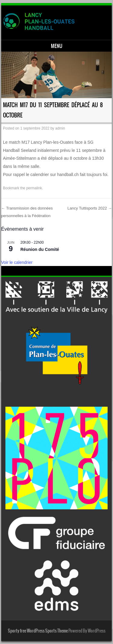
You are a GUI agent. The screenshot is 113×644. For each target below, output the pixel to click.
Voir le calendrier (17, 262)
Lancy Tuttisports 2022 (90, 208)
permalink (34, 188)
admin (60, 128)
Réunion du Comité (40, 249)
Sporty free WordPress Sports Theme (38, 631)
